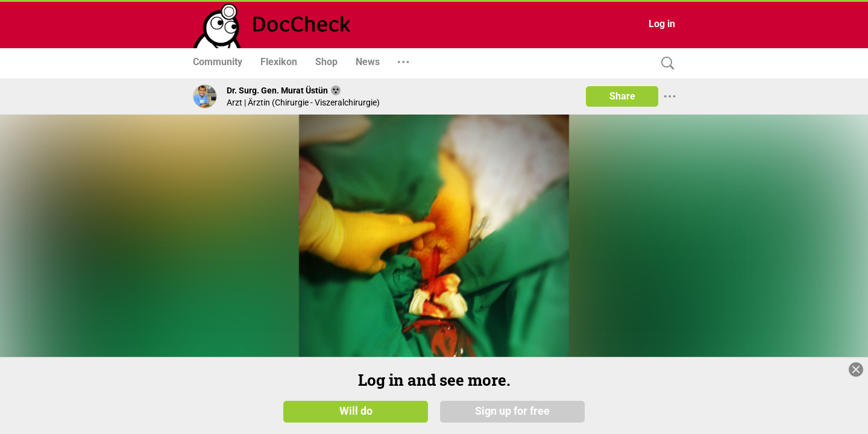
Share (622, 96)
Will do (356, 411)
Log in (662, 24)
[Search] (665, 64)
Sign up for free (512, 411)
